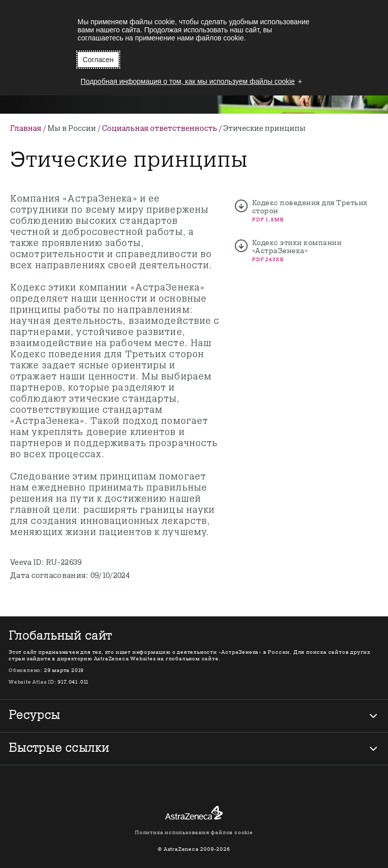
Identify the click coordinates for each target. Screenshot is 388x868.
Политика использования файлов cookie (194, 833)
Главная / (29, 129)
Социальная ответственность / (163, 129)
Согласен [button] (98, 60)
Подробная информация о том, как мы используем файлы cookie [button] (188, 81)
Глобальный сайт (60, 636)
